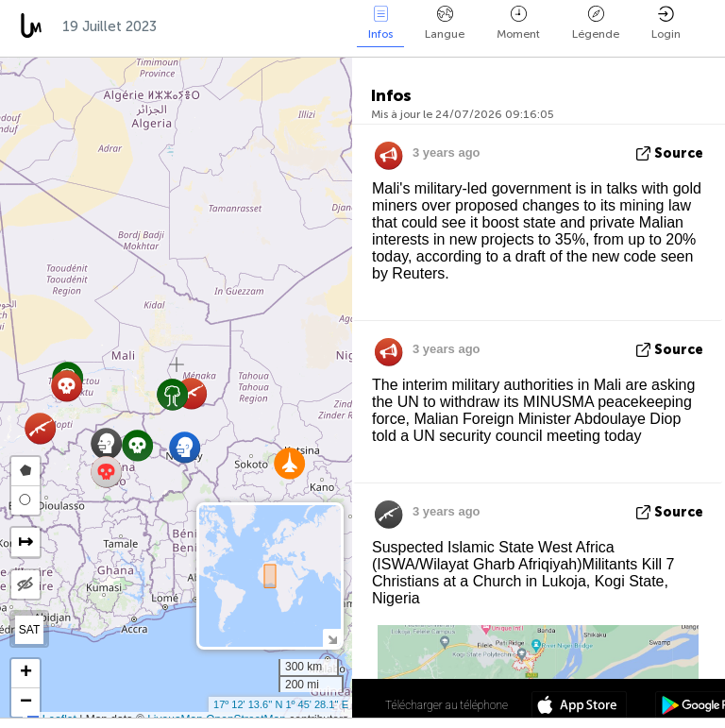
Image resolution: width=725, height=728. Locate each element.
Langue (445, 23)
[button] (289, 463)
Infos (380, 23)
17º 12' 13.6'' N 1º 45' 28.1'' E (281, 704)
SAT (29, 630)
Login (666, 23)
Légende (596, 23)
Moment (518, 23)
